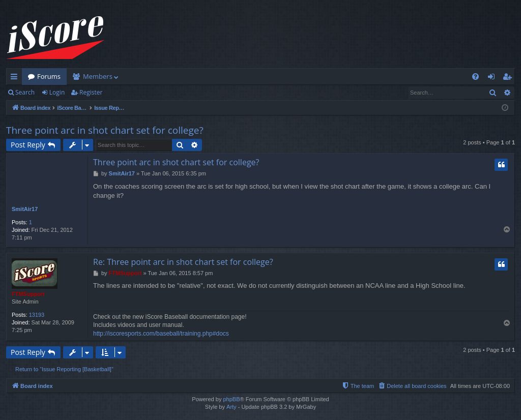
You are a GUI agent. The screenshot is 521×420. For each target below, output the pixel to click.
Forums (49, 76)
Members (98, 76)
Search (25, 92)
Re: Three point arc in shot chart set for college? (183, 262)
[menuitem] (475, 77)
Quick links (16, 78)
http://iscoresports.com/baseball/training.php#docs (161, 334)
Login (57, 92)
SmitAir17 (25, 209)
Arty (231, 407)
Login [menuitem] (493, 78)
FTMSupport (28, 294)
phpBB (231, 399)
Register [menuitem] (509, 78)
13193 (37, 315)
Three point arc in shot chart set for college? (105, 130)
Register (91, 92)
